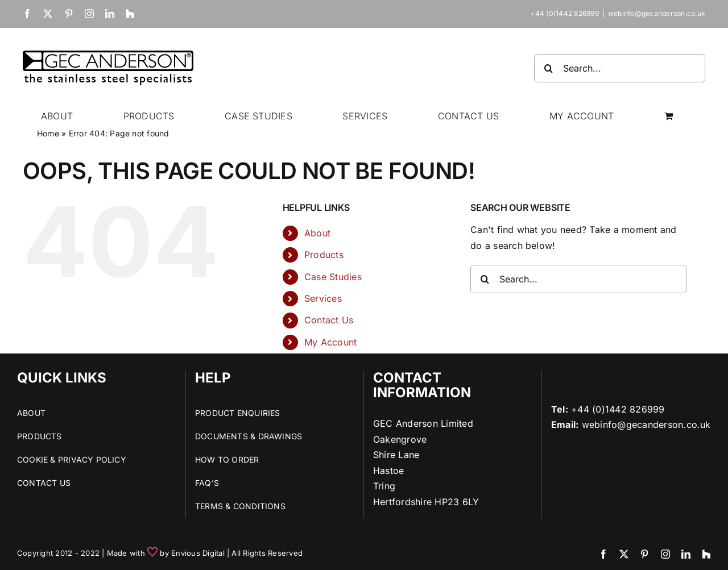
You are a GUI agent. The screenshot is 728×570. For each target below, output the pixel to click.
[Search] (548, 68)
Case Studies (333, 277)
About (317, 233)
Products (324, 255)
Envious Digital (198, 553)
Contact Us (329, 320)
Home (48, 133)
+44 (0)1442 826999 (618, 409)
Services (323, 298)
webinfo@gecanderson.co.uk (657, 13)
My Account (330, 342)
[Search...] (620, 68)
